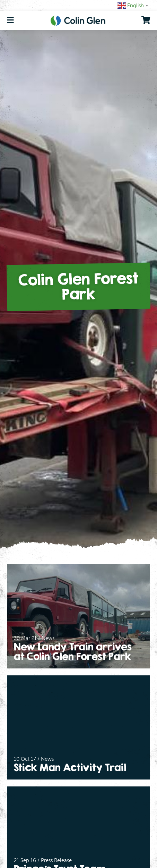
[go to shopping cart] (146, 20)
